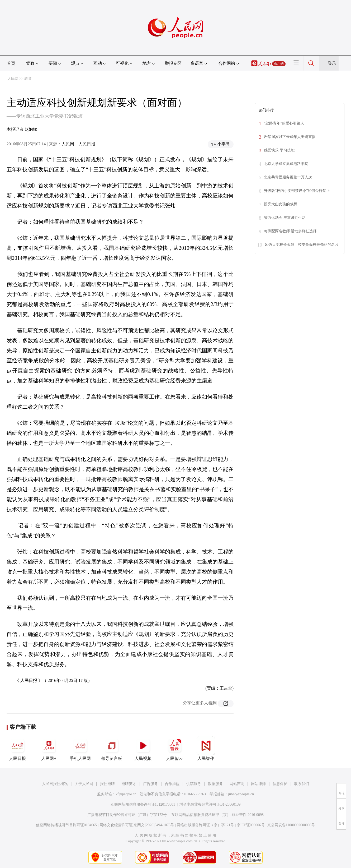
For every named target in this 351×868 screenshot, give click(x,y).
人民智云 (174, 749)
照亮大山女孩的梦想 (281, 204)
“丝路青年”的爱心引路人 (284, 123)
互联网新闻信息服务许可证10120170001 (143, 804)
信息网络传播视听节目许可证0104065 (66, 825)
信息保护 (280, 784)
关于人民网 (84, 784)
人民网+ (49, 749)
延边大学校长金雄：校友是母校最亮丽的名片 (302, 245)
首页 (11, 63)
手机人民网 (80, 749)
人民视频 (143, 749)
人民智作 (206, 749)
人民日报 (17, 749)
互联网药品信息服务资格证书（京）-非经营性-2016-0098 (217, 815)
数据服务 (215, 784)
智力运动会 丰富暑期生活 (285, 218)
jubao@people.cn (241, 794)
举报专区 (173, 63)
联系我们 (302, 784)
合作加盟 (172, 784)
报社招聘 (107, 784)
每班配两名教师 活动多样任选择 (290, 231)
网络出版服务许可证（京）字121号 (205, 825)
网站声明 (237, 784)
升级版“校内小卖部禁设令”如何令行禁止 (297, 191)
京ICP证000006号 (251, 825)
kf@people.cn (126, 794)
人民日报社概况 (55, 784)
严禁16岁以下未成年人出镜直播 (290, 137)
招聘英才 (129, 784)
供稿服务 (194, 784)
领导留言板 (112, 749)
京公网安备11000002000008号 (291, 825)
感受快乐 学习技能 (279, 150)
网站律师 (258, 784)
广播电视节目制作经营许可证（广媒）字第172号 (127, 815)
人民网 (13, 79)
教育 (28, 79)
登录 (332, 63)
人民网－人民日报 (78, 144)
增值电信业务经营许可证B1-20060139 (210, 804)
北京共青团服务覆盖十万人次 (288, 177)
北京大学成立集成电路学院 (286, 164)
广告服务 (150, 784)
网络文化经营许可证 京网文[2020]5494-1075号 (137, 825)
